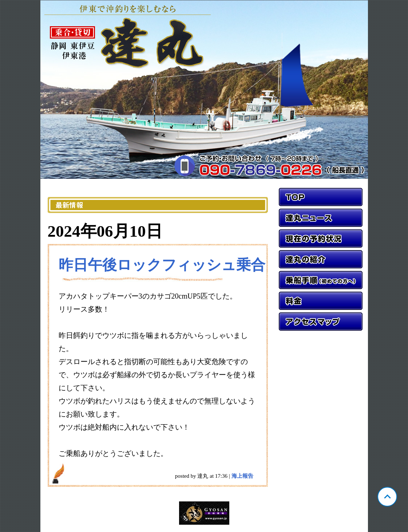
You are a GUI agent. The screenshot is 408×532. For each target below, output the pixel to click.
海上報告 (242, 476)
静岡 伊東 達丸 (204, 90)
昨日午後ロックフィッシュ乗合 (162, 265)
